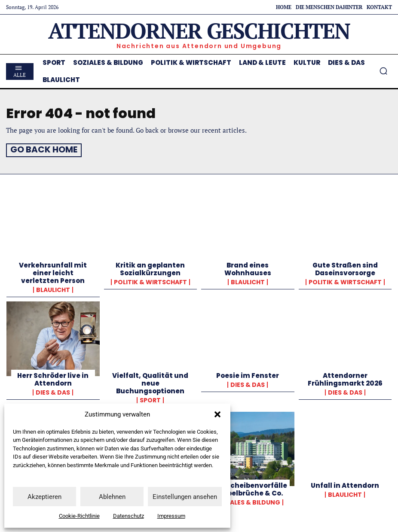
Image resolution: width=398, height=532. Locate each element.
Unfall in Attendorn (345, 484)
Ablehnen (112, 497)
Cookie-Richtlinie (79, 516)
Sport (150, 398)
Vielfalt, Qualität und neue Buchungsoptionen (150, 382)
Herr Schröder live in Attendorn (53, 378)
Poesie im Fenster (248, 374)
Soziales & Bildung (248, 501)
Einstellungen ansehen (185, 497)
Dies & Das (53, 391)
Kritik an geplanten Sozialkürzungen (150, 268)
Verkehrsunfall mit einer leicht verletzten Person (53, 272)
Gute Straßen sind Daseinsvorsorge (345, 268)
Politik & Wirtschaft (150, 281)
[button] (217, 414)
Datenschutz (129, 516)
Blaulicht (53, 289)
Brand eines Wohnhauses (248, 268)
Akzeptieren (44, 497)
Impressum (171, 516)
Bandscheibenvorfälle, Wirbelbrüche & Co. (248, 488)
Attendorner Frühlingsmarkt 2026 (345, 378)
